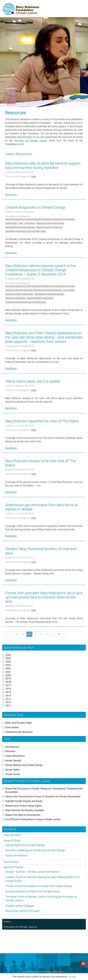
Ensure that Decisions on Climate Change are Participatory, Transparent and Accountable (40, 219)
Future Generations (15, 756)
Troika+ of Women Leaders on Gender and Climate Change (39, 886)
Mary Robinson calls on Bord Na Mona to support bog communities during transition (43, 166)
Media (34, 177)
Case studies (12, 727)
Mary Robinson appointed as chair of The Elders (42, 421)
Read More (11, 195)
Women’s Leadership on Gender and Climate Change (35, 850)
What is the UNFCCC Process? (23, 911)
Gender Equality (13, 760)
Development (12, 747)
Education (10, 751)
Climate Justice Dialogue (20, 906)
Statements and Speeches (15, 298)
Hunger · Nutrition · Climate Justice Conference (32, 872)
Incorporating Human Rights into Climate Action (32, 891)
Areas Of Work (12, 840)
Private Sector (30, 223)
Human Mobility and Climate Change (24, 765)
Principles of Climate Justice (30, 141)
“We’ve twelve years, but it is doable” (33, 381)
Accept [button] (72, 977)
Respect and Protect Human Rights (50, 223)
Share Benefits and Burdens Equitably (20, 227)
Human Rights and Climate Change (25, 845)
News (21, 223)
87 (59, 634)
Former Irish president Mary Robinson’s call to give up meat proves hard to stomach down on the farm (44, 597)
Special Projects (13, 867)
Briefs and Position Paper (19, 723)
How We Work (12, 835)
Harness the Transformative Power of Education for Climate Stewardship (34, 290)
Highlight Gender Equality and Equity (24, 801)
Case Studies (11, 862)
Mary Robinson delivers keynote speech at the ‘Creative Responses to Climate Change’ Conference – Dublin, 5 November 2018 (40, 270)
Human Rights (11, 223)
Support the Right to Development (49, 227)
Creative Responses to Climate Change (35, 207)
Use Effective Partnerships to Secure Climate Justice (26, 231)
